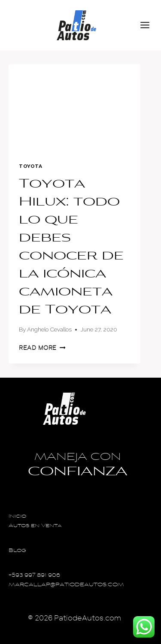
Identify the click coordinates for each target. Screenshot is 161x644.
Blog (17, 551)
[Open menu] (149, 25)
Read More (42, 348)
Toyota (31, 166)
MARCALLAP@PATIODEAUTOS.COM (66, 585)
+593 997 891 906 (34, 576)
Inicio (17, 517)
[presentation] (74, 108)
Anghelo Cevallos (49, 329)
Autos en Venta (35, 526)
